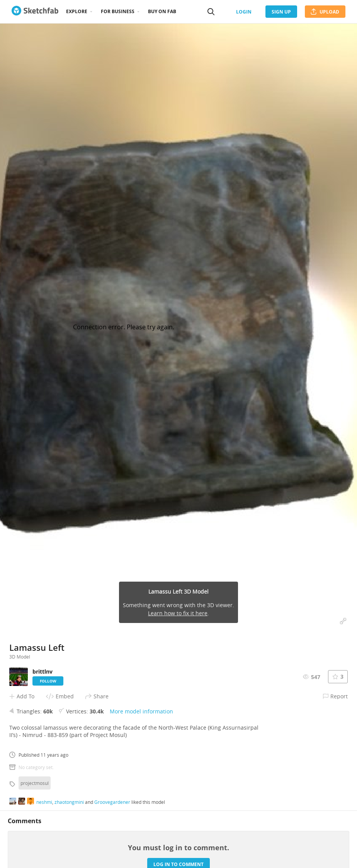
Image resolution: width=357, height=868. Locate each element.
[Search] (211, 12)
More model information (141, 711)
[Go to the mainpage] (35, 12)
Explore (77, 11)
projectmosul (35, 783)
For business (118, 11)
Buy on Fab (162, 11)
